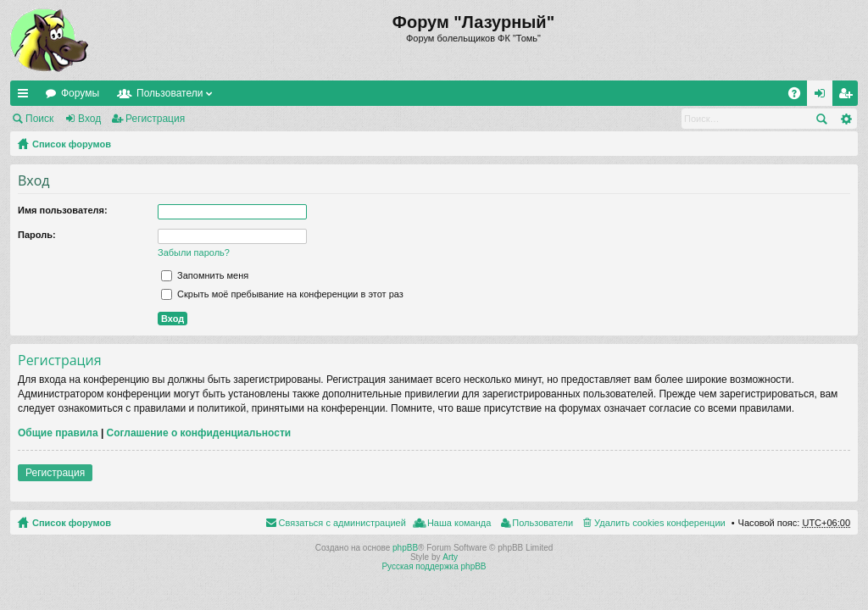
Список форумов (72, 144)
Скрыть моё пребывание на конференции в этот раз (282, 294)
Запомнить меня (205, 275)
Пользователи (170, 93)
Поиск (39, 119)
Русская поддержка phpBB (434, 566)
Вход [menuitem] (823, 97)
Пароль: (37, 235)
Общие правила (58, 433)
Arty (450, 557)
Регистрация (155, 119)
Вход (89, 119)
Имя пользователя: (63, 210)
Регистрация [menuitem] (849, 97)
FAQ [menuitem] (800, 97)
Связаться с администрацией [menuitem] (342, 523)
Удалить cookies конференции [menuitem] (660, 523)
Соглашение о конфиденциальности (199, 433)
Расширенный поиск (846, 119)
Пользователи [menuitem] (542, 523)
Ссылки (26, 97)
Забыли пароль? (194, 252)
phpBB (405, 548)
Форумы (80, 93)
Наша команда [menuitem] (459, 523)
